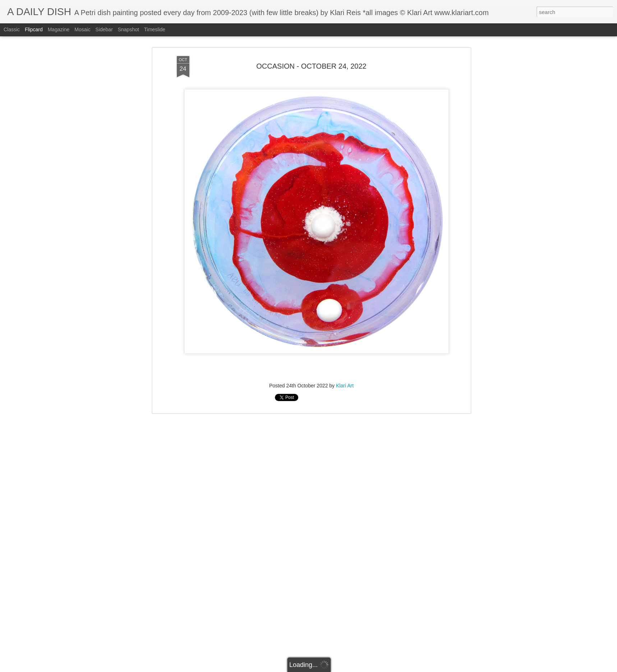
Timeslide (155, 29)
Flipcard (34, 29)
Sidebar (104, 29)
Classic (12, 29)
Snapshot (128, 29)
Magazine (59, 29)
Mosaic (82, 29)
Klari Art (345, 386)
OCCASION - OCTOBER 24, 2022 (311, 66)
